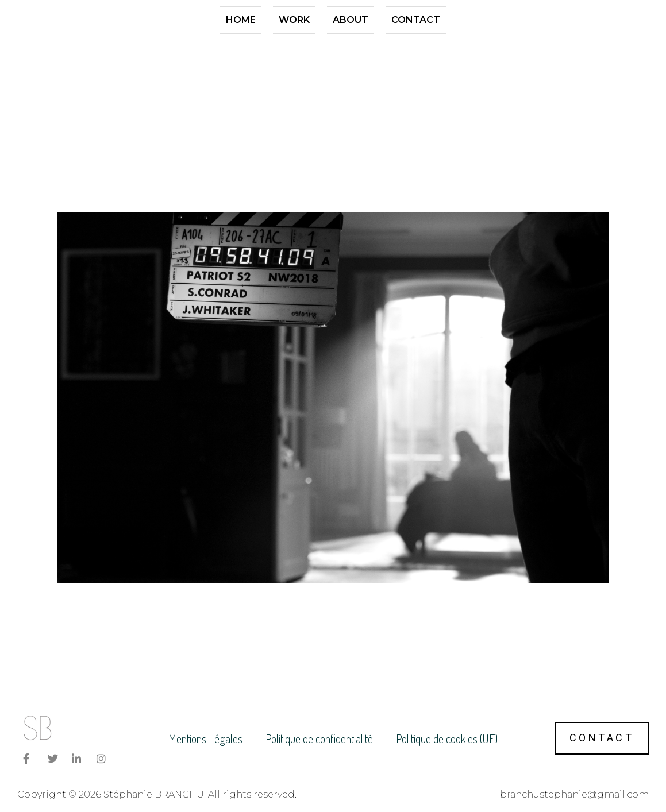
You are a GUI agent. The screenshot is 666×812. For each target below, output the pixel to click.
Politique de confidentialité (319, 738)
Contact (416, 20)
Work (294, 20)
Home (241, 20)
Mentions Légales (205, 738)
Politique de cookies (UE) (447, 738)
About (351, 20)
